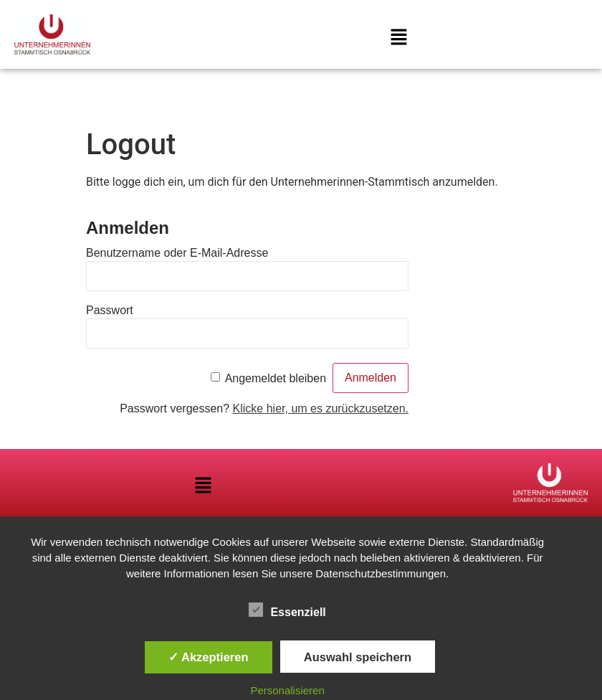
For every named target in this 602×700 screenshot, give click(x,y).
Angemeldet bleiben (276, 378)
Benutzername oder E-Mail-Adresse (177, 253)
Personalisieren (287, 690)
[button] (398, 38)
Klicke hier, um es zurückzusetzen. (321, 408)
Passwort (110, 310)
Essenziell (287, 610)
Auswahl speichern (358, 657)
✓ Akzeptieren (209, 657)
